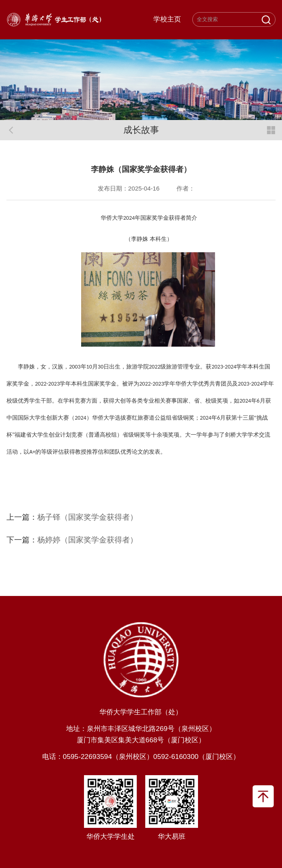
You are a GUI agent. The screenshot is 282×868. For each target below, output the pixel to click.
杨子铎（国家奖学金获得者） (87, 517)
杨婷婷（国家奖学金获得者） (87, 540)
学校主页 (167, 19)
